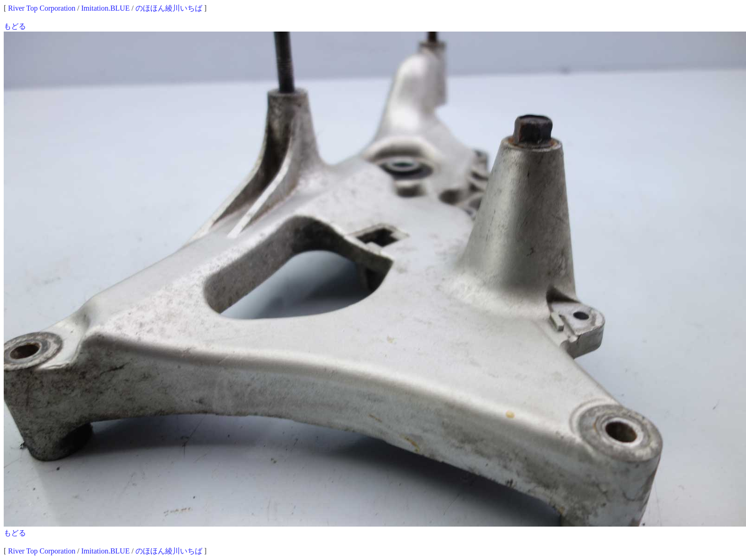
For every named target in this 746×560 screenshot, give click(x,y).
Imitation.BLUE (105, 8)
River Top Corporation (42, 8)
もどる (15, 26)
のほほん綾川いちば (169, 8)
